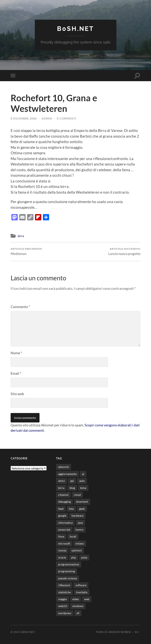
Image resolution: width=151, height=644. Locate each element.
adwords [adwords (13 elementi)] (64, 467)
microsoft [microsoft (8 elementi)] (64, 543)
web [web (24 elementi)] (87, 599)
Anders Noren (120, 632)
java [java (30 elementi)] (80, 523)
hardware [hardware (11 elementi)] (77, 516)
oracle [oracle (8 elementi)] (62, 557)
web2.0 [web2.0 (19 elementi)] (63, 606)
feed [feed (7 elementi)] (61, 509)
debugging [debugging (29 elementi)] (64, 502)
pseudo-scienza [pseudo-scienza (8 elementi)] (68, 578)
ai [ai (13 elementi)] (83, 474)
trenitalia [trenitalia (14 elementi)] (82, 592)
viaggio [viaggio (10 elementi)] (63, 599)
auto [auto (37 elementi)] (82, 481)
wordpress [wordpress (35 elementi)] (65, 613)
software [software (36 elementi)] (81, 585)
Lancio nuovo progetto (124, 252)
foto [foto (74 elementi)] (71, 509)
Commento (20, 307)
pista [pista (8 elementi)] (84, 557)
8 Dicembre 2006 (24, 118)
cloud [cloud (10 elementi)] (77, 495)
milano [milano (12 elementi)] (80, 543)
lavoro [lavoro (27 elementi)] (79, 529)
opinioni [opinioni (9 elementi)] (77, 550)
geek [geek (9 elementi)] (82, 509)
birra (21, 236)
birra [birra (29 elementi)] (61, 488)
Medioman (26, 252)
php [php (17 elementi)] (74, 557)
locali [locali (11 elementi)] (73, 536)
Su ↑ (138, 632)
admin (47, 118)
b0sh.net (75, 29)
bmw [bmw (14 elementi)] (83, 488)
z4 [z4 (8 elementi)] (78, 613)
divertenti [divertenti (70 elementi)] (82, 502)
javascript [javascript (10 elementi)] (64, 529)
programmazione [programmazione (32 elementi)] (69, 564)
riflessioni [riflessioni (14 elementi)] (64, 585)
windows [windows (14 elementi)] (78, 606)
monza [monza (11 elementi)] (62, 550)
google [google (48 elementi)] (62, 516)
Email (16, 373)
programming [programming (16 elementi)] (67, 571)
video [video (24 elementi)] (75, 599)
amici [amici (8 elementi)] (62, 481)
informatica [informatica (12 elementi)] (65, 523)
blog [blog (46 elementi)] (72, 488)
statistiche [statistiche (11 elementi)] (64, 592)
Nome (16, 353)
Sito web (17, 394)
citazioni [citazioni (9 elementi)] (63, 495)
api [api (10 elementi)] (72, 481)
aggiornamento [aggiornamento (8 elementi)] (67, 474)
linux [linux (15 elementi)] (61, 536)
